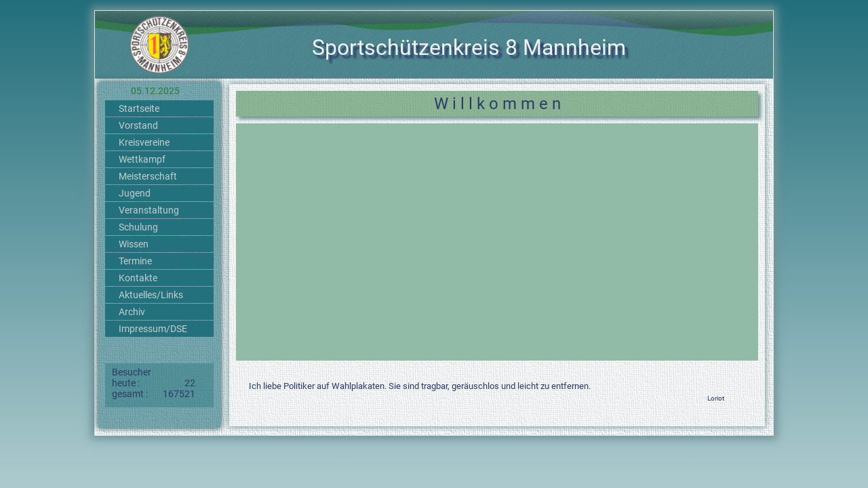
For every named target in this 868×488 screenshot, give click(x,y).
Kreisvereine (144, 142)
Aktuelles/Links (151, 295)
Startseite (139, 108)
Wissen (134, 244)
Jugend (135, 193)
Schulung (138, 227)
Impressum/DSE (153, 329)
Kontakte (138, 278)
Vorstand (138, 125)
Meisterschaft (148, 176)
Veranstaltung (149, 210)
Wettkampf (142, 159)
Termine (135, 261)
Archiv (132, 312)
